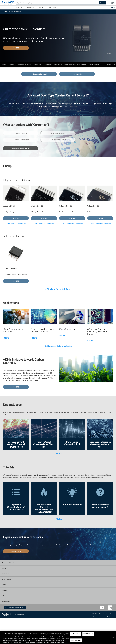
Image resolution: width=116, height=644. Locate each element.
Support (41, 7)
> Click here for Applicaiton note (16, 224)
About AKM (52, 7)
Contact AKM (110, 65)
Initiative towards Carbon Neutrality (76, 65)
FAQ (102, 65)
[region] (58, 637)
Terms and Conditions (93, 614)
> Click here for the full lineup (58, 289)
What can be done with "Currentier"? (20, 65)
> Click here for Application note (100, 224)
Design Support (94, 65)
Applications (30, 7)
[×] (113, 637)
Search (103, 3)
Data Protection (104, 614)
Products (19, 7)
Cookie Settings (75, 634)
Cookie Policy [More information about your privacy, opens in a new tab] (60, 642)
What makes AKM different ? (43, 65)
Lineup (4, 65)
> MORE (6, 338)
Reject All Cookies (88, 634)
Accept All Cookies (76, 640)
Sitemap (112, 614)
